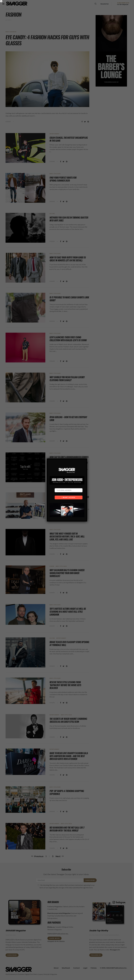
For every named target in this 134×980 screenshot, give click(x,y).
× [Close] (1, 1)
